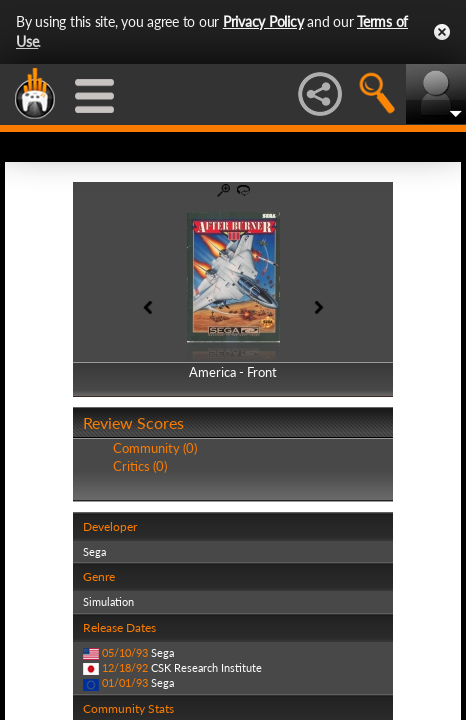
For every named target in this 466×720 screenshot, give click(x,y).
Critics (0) (140, 466)
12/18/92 (125, 667)
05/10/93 (125, 652)
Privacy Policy (263, 21)
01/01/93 (125, 682)
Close (442, 32)
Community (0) (155, 448)
